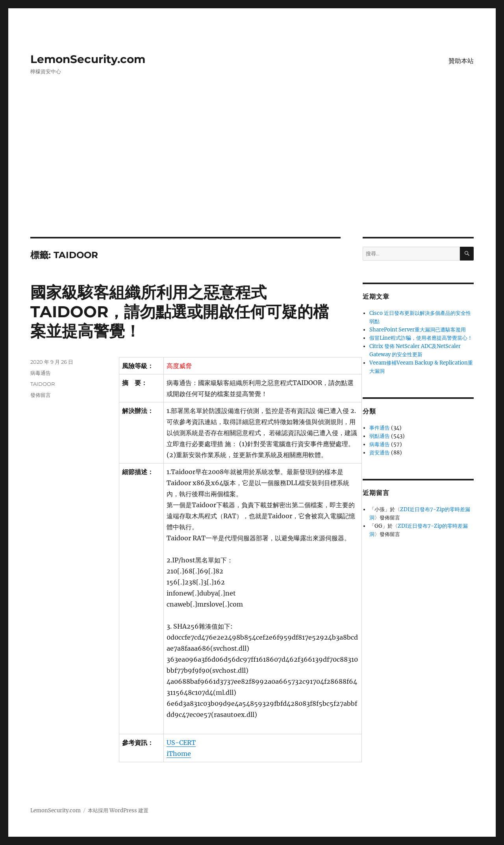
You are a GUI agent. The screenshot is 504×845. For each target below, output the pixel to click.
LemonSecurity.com (88, 59)
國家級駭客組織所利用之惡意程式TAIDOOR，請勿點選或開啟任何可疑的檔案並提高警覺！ (180, 312)
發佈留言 (41, 395)
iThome (179, 754)
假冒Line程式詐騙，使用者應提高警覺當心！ (421, 338)
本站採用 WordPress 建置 (118, 811)
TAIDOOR (43, 384)
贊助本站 (461, 61)
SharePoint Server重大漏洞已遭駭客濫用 (418, 330)
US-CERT (181, 743)
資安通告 (380, 453)
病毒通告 (41, 373)
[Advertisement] (252, 179)
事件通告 (380, 428)
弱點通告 (380, 436)
